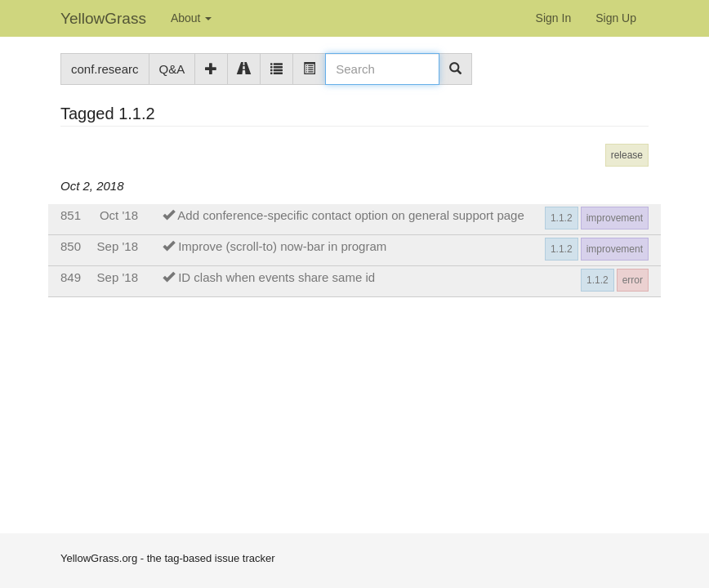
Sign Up (616, 18)
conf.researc (105, 69)
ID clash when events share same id (276, 277)
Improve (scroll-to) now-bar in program (282, 246)
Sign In (554, 18)
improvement (615, 218)
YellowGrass (103, 18)
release (627, 155)
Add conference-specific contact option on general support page (350, 215)
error (633, 280)
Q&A (172, 69)
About (191, 18)
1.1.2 (562, 218)
